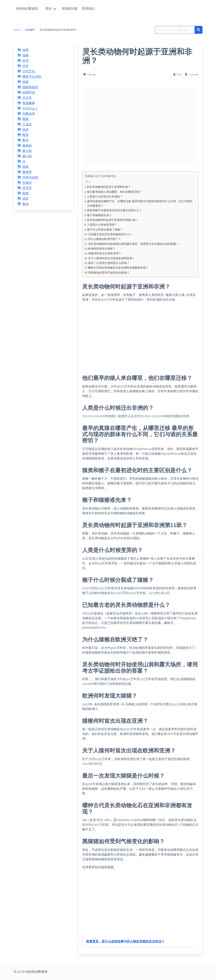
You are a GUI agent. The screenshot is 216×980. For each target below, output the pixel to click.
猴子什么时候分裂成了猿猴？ (105, 229)
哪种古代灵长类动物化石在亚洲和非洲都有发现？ (118, 268)
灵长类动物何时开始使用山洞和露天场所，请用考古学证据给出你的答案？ (133, 244)
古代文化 (29, 71)
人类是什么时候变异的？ (102, 225)
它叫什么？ (30, 108)
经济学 (27, 188)
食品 (26, 204)
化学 (26, 61)
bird (179, 74)
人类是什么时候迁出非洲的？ (105, 196)
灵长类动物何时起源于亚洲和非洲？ (108, 187)
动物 (26, 55)
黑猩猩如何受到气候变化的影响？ (109, 272)
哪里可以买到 (32, 77)
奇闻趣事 (30, 30)
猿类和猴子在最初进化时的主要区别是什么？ (114, 210)
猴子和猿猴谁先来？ (99, 215)
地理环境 (29, 92)
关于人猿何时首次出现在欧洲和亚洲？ (111, 258)
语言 (26, 199)
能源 (26, 193)
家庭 (26, 119)
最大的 (27, 151)
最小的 (27, 156)
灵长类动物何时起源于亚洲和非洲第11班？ (113, 220)
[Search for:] (175, 30)
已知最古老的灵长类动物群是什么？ (110, 234)
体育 (26, 50)
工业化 (27, 124)
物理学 (27, 172)
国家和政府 (30, 87)
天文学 (27, 98)
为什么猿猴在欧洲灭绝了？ (104, 239)
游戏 (26, 167)
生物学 (27, 183)
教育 (26, 135)
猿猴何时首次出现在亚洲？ (105, 253)
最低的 (27, 146)
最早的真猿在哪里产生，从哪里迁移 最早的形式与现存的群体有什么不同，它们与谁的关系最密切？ (140, 203)
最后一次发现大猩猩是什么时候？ (109, 263)
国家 (26, 82)
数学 (26, 140)
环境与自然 (30, 177)
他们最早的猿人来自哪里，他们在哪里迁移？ (114, 192)
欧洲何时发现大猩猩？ (102, 248)
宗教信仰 (29, 114)
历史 (26, 66)
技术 (26, 130)
